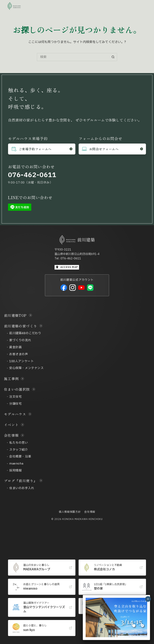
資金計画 (15, 347)
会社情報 (11, 435)
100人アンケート (21, 361)
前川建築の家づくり (21, 326)
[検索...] (73, 57)
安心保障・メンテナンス (26, 368)
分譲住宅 (15, 404)
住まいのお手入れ (22, 488)
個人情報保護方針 (70, 512)
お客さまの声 (19, 354)
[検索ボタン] (113, 57)
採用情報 (15, 471)
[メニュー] (142, 6)
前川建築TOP (15, 315)
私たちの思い (19, 443)
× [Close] (148, 599)
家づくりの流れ (20, 340)
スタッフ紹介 (19, 450)
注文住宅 (15, 397)
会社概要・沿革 (20, 457)
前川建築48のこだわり (25, 333)
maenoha (16, 464)
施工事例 (11, 379)
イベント (11, 425)
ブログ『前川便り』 (21, 481)
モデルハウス (15, 414)
